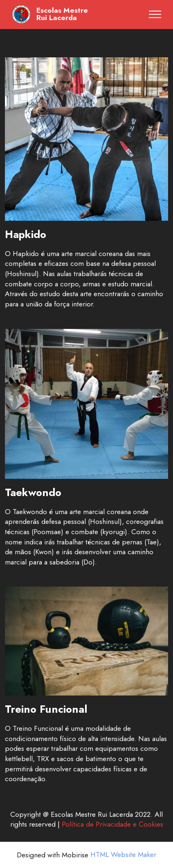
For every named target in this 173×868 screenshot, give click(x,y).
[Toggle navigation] (155, 14)
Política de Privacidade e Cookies (112, 824)
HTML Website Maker (123, 855)
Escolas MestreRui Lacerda (62, 14)
